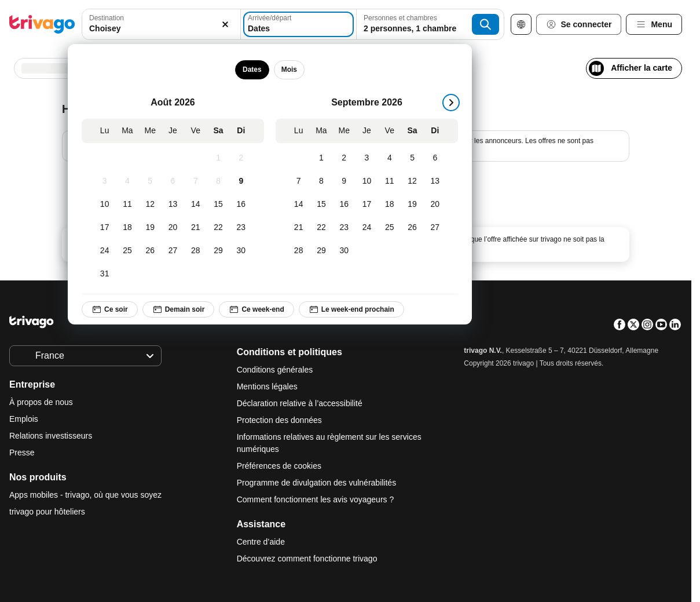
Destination (107, 18)
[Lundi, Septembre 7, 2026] (298, 181)
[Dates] (298, 24)
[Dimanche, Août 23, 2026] (241, 228)
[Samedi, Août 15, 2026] (218, 205)
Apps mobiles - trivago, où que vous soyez (85, 495)
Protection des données (279, 420)
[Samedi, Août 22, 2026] (218, 228)
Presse (22, 453)
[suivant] (451, 103)
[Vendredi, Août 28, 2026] (195, 251)
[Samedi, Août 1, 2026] (218, 158)
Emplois (24, 419)
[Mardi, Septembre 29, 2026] (321, 251)
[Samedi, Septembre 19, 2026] (412, 205)
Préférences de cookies (280, 466)
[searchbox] (161, 29)
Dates (252, 70)
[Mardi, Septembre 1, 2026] (321, 158)
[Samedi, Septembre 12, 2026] (412, 181)
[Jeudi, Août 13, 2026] (173, 205)
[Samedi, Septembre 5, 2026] (412, 158)
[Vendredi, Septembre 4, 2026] (389, 158)
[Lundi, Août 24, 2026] (105, 251)
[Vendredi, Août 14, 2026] (195, 205)
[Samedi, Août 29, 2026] (218, 251)
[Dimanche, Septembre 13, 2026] (435, 181)
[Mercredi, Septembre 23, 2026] (344, 228)
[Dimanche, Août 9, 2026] (241, 181)
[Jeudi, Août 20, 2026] (173, 228)
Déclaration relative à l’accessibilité (300, 403)
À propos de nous (41, 402)
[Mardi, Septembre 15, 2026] (321, 205)
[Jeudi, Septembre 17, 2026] (367, 205)
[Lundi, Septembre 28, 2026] (298, 251)
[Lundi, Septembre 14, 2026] (298, 205)
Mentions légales (267, 386)
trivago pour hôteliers (47, 512)
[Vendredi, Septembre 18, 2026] (389, 205)
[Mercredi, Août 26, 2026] (150, 251)
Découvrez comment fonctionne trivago (307, 559)
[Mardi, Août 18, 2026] (127, 228)
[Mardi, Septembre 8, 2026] (321, 181)
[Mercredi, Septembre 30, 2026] (344, 251)
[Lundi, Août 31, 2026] (105, 274)
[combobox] (161, 24)
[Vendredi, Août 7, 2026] (195, 181)
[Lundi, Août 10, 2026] (105, 205)
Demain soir (179, 309)
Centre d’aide (261, 542)
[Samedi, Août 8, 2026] (218, 181)
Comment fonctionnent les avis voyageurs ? (316, 499)
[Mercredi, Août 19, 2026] (150, 228)
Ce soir (110, 309)
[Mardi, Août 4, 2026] (127, 181)
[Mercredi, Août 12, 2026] (150, 205)
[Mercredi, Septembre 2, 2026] (344, 158)
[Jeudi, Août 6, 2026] (173, 181)
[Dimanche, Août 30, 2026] (241, 251)
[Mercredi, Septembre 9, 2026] (344, 181)
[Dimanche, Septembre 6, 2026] (435, 158)
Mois (289, 70)
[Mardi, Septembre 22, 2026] (321, 228)
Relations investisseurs (51, 436)
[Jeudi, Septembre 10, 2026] (367, 181)
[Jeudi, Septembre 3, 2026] (367, 158)
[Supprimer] (225, 24)
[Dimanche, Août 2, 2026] (241, 158)
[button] (161, 24)
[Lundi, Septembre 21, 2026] (298, 228)
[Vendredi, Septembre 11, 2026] (389, 181)
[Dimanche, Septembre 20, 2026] (435, 205)
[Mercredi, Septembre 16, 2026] (344, 205)
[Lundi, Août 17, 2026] (105, 228)
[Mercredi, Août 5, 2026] (150, 181)
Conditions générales (275, 370)
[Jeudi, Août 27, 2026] (173, 251)
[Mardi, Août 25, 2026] (127, 251)
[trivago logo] (42, 24)
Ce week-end (256, 309)
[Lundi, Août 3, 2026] (105, 181)
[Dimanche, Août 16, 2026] (241, 205)
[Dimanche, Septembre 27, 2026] (435, 228)
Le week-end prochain (351, 309)
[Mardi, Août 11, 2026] (127, 205)
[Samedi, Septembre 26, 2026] (412, 228)
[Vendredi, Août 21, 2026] (195, 228)
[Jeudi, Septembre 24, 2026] (367, 228)
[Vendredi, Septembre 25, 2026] (389, 228)
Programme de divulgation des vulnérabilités (316, 483)
